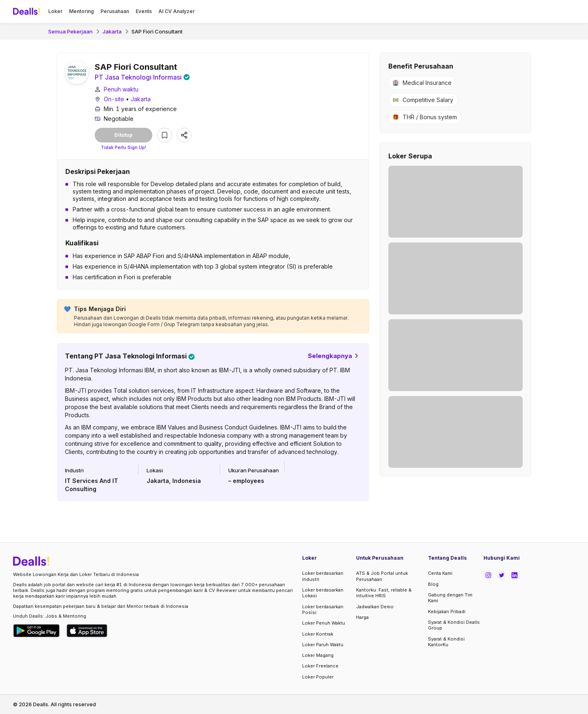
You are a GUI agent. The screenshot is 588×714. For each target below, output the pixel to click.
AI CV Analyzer (177, 11)
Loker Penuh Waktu (324, 623)
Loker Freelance (320, 666)
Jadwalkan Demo (375, 607)
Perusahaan (115, 11)
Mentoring (81, 11)
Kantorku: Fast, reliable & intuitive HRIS (384, 593)
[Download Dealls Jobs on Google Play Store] (37, 631)
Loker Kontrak (318, 634)
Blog (433, 584)
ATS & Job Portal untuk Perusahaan (382, 576)
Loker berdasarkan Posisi (323, 609)
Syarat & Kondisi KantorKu (446, 642)
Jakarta (112, 31)
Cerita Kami (440, 574)
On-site (114, 99)
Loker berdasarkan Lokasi (323, 593)
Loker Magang (318, 655)
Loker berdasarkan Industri (323, 576)
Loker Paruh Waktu (323, 645)
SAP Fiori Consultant (157, 31)
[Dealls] (28, 11)
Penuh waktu (121, 90)
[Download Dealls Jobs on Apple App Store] (87, 631)
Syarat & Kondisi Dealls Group (454, 625)
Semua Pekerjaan (70, 31)
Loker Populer (318, 677)
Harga (362, 617)
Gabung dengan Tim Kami (450, 598)
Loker (55, 11)
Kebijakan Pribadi (447, 612)
